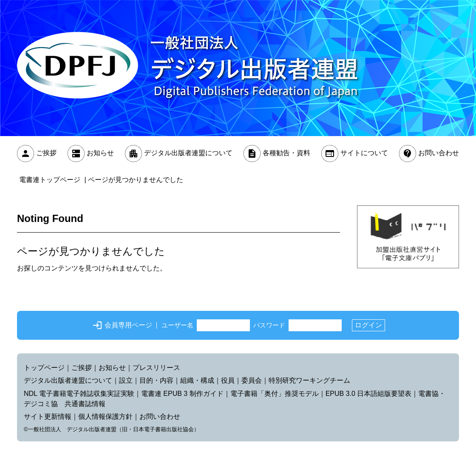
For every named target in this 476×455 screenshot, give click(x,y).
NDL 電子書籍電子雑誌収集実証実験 (79, 394)
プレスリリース (156, 368)
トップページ (44, 368)
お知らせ (100, 153)
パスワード (269, 325)
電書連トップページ (50, 180)
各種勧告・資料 (286, 153)
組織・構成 (197, 380)
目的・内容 (156, 380)
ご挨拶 (46, 153)
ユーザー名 (177, 325)
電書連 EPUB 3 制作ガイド (182, 394)
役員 (228, 380)
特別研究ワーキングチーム (309, 380)
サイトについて (364, 153)
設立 (126, 380)
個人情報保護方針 (105, 417)
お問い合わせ (439, 153)
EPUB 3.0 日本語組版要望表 (369, 394)
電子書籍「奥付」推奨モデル (275, 394)
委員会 (252, 380)
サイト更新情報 (48, 417)
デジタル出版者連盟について (188, 153)
